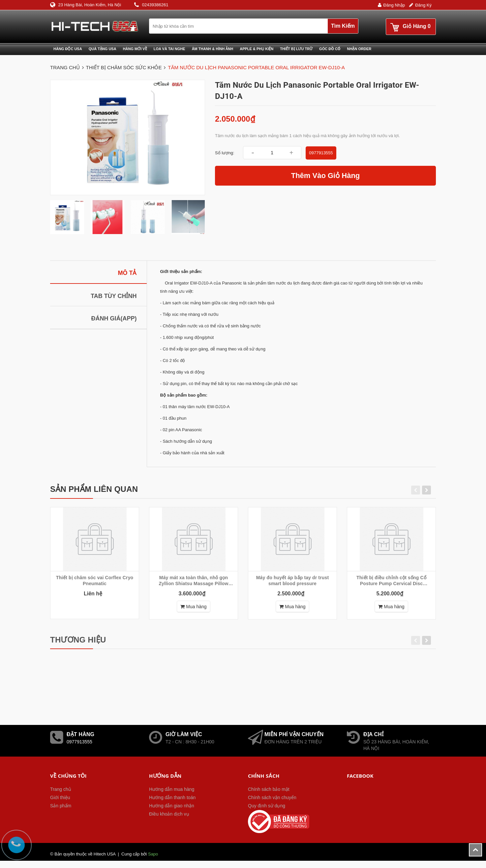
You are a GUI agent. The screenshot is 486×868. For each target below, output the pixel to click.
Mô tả (127, 273)
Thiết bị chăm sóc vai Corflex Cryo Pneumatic (95, 581)
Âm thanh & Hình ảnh (213, 49)
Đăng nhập (394, 5)
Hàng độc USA (68, 49)
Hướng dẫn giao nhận (172, 806)
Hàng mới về (135, 49)
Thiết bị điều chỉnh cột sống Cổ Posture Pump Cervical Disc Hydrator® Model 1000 (391, 581)
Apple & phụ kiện (257, 49)
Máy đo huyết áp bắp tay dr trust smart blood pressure (292, 581)
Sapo (153, 854)
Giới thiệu (60, 797)
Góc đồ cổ (330, 49)
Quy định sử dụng (267, 806)
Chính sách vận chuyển (272, 797)
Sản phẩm (61, 806)
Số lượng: (225, 153)
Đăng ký (423, 5)
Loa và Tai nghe (169, 49)
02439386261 (155, 5)
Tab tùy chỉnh (114, 296)
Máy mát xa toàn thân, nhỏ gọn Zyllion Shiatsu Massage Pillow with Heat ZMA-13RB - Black (193, 581)
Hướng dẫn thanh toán (172, 797)
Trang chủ (61, 789)
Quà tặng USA (103, 49)
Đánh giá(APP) (114, 318)
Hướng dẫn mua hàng (172, 789)
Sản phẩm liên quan (94, 489)
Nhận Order (359, 49)
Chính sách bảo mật (269, 789)
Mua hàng (193, 607)
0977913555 (321, 153)
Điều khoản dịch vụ (169, 814)
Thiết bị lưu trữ (296, 49)
